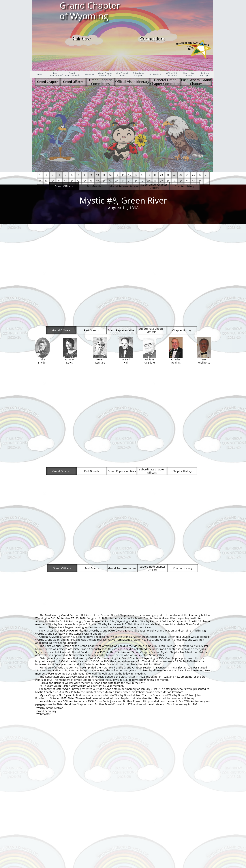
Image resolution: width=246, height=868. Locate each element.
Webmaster (43, 714)
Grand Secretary (46, 711)
